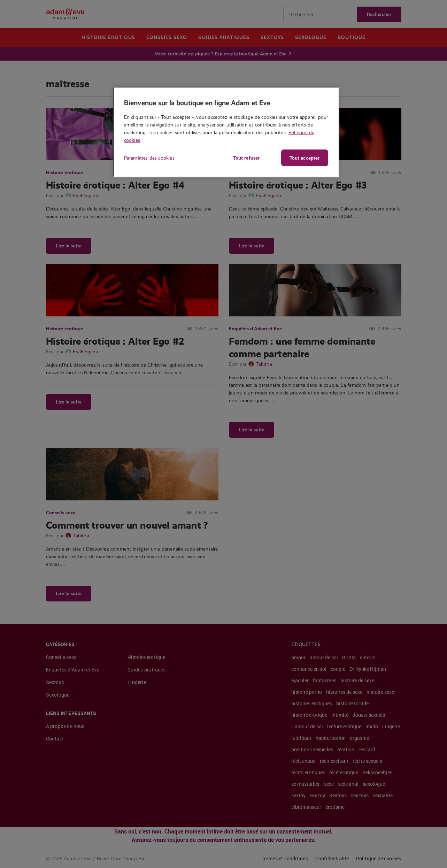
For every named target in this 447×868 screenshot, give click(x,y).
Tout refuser (246, 158)
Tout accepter (305, 158)
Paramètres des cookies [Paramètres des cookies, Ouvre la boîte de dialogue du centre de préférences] (149, 158)
